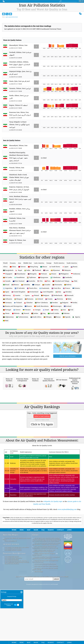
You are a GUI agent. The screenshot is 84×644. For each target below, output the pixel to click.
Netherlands (57, 318)
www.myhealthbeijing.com (67, 555)
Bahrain (16, 336)
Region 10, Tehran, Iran (18, 240)
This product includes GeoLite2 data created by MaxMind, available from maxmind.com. (46, 590)
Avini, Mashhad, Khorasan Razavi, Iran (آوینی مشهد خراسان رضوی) (20, 199)
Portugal (7, 333)
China (13, 290)
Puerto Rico (32, 311)
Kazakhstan (19, 300)
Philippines (64, 297)
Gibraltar (28, 326)
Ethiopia (48, 340)
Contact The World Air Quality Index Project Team (17, 585)
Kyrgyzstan (43, 300)
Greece (17, 333)
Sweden (54, 326)
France (67, 311)
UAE (71, 333)
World (5, 286)
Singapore (8, 297)
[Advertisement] (42, 263)
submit (56, 625)
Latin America (39, 286)
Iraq (43, 336)
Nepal (19, 293)
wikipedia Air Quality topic (53, 547)
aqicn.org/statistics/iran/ (12, 17)
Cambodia (67, 300)
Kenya (57, 340)
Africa (5, 290)
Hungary (18, 322)
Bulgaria (64, 326)
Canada (7, 304)
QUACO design (39, 618)
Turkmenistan (22, 340)
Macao (44, 290)
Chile (75, 304)
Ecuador (46, 308)
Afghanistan (8, 340)
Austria (17, 318)
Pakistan (66, 336)
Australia (31, 304)
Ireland (39, 322)
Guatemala (44, 311)
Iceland (68, 329)
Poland (35, 318)
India (27, 293)
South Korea (55, 290)
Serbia (74, 326)
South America (72, 286)
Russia (74, 290)
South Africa (36, 340)
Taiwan (22, 290)
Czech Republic (47, 315)
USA (40, 304)
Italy (58, 315)
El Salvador (20, 311)
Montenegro (56, 329)
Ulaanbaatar (20, 297)
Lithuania (8, 322)
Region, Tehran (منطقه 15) (18, 105)
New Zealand (19, 304)
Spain (6, 315)
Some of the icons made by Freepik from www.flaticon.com (45, 607)
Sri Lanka (8, 300)
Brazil (6, 308)
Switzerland (33, 315)
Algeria (76, 340)
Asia (19, 286)
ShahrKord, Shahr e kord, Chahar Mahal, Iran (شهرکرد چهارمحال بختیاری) (19, 177)
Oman (6, 336)
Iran (63, 333)
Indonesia (76, 297)
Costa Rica (56, 311)
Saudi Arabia (53, 336)
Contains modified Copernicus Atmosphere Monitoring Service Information (46, 604)
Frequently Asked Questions (14, 599)
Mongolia (32, 297)
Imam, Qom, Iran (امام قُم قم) (19, 81)
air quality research (11, 590)
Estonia (76, 311)
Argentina (8, 311)
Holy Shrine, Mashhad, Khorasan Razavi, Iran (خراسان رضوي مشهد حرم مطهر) (20, 230)
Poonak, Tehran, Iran (17, 168)
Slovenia (59, 322)
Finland (18, 326)
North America (59, 286)
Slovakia (67, 315)
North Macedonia (41, 329)
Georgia (37, 333)
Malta (68, 322)
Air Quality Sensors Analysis (13, 596)
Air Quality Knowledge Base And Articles (17, 593)
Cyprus (26, 318)
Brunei (53, 297)
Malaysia (66, 293)
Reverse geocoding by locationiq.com (45, 610)
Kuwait (25, 336)
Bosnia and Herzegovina (13, 329)
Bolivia (68, 308)
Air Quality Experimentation (13, 595)
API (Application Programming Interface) (17, 608)
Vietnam (43, 297)
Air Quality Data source (12, 602)
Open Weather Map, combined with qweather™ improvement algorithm (44, 597)
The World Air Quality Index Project (68, 583)
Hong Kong (33, 290)
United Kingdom (18, 315)
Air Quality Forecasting (11, 605)
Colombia (26, 308)
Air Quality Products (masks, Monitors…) (17, 607)
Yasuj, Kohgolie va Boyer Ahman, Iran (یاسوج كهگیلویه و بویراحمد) (19, 125)
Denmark (69, 318)
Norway (7, 318)
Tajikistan (31, 300)
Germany (7, 326)
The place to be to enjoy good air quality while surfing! (45, 615)
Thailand (37, 293)
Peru (48, 304)
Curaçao (36, 308)
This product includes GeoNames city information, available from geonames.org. (45, 593)
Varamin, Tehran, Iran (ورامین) (20, 88)
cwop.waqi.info (37, 601)
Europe (49, 286)
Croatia (49, 322)
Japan (65, 290)
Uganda (67, 340)
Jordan (35, 336)
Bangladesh (8, 293)
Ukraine (27, 333)
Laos (46, 293)
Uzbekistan (55, 300)
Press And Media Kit (11, 587)
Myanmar (55, 293)
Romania (29, 322)
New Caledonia (41, 326)
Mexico (15, 308)
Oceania (13, 286)
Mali (6, 344)
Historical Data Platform (12, 610)
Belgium (45, 318)
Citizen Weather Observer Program (45, 599)
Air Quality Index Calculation (13, 604)
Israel (46, 333)
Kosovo (28, 329)
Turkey (55, 333)
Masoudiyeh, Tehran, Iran (18, 45)
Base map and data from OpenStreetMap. (46, 612)
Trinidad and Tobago (61, 304)
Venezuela (57, 308)
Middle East (28, 286)
